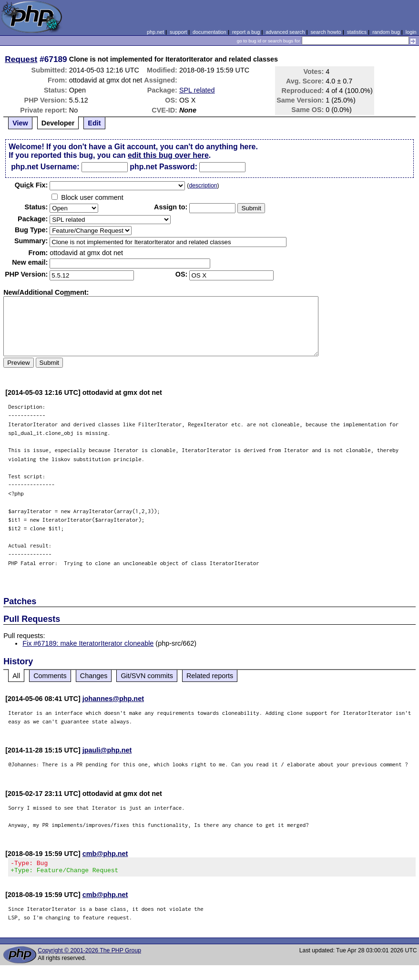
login (411, 32)
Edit (94, 123)
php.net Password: (164, 167)
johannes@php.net (113, 699)
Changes (94, 676)
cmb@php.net (105, 854)
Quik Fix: (31, 185)
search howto (326, 32)
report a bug (246, 32)
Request (21, 59)
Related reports (210, 676)
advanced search (285, 32)
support (178, 32)
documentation (209, 32)
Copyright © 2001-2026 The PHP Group (89, 953)
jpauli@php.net (107, 750)
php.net (155, 32)
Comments (50, 676)
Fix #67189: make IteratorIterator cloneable (88, 643)
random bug (386, 32)
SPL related (197, 90)
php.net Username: (45, 167)
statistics (357, 32)
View (20, 123)
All (16, 676)
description (203, 186)
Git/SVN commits (147, 676)
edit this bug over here (168, 155)
